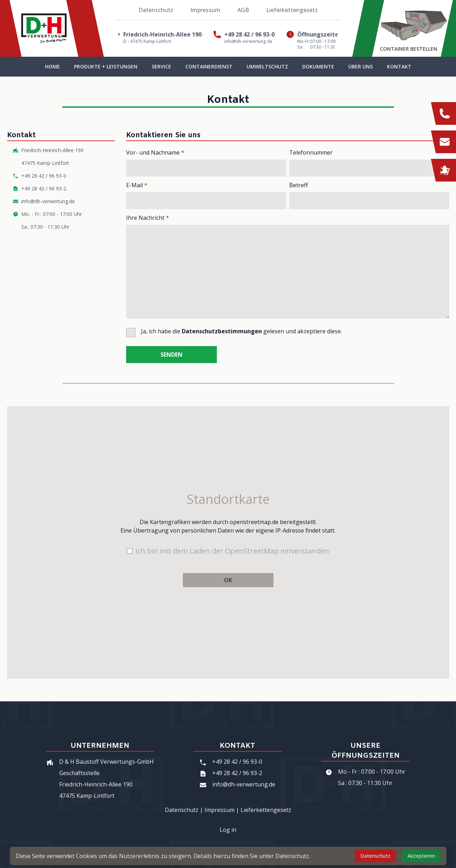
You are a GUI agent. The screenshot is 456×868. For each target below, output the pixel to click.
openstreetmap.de (254, 522)
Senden (171, 355)
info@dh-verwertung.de (248, 41)
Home (52, 66)
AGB (243, 10)
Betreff (299, 185)
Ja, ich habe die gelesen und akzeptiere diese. (241, 331)
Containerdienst (209, 66)
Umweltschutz (267, 66)
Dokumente (318, 66)
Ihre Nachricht (148, 218)
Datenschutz (156, 10)
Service (161, 66)
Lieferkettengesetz (292, 10)
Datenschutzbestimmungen (222, 331)
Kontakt (399, 66)
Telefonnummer (311, 152)
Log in (228, 830)
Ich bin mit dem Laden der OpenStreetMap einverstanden (232, 551)
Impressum (205, 10)
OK (228, 580)
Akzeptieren (421, 856)
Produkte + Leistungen (106, 66)
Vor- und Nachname (155, 152)
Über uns (361, 66)
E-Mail (137, 185)
